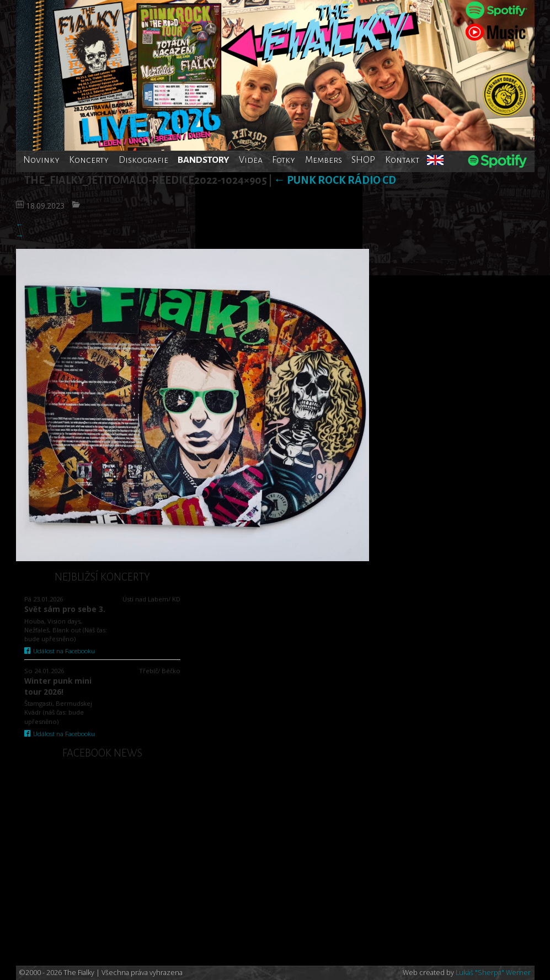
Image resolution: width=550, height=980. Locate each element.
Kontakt (402, 160)
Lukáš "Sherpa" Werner (493, 973)
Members (324, 160)
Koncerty (89, 160)
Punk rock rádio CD (335, 180)
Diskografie (143, 160)
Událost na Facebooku (60, 651)
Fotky (284, 160)
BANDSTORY (203, 160)
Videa (251, 160)
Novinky (41, 160)
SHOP (363, 160)
